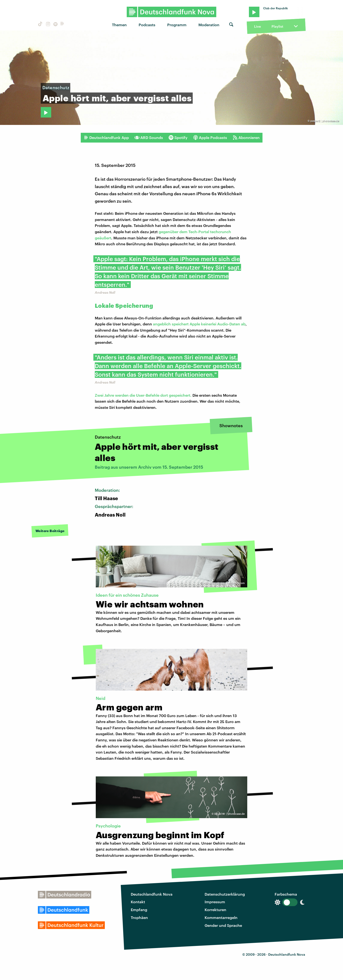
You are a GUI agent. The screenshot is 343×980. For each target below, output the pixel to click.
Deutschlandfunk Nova (152, 894)
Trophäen (139, 917)
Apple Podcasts (210, 138)
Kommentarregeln (221, 917)
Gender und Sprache (223, 925)
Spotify (178, 138)
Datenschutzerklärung (225, 894)
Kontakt (138, 902)
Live (257, 26)
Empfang (139, 910)
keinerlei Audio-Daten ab (223, 324)
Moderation (209, 25)
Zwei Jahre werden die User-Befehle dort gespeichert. (143, 395)
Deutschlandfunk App (106, 138)
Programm (177, 25)
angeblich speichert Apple (177, 324)
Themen (119, 25)
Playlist (277, 26)
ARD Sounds (149, 138)
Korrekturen (215, 910)
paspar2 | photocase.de (325, 121)
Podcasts (147, 25)
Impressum (215, 902)
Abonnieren (246, 138)
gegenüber (169, 232)
